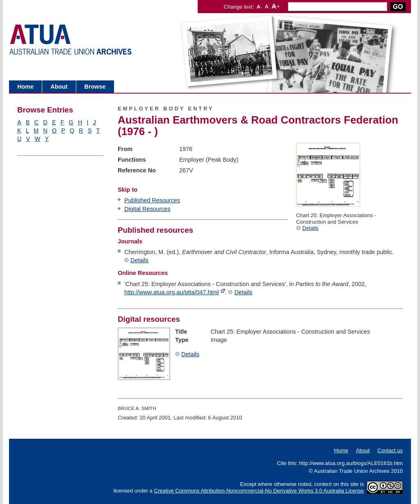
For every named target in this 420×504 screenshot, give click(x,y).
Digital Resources (147, 209)
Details (310, 228)
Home (25, 87)
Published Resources (152, 200)
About (59, 87)
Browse (95, 87)
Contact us (390, 450)
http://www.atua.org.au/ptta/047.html (171, 292)
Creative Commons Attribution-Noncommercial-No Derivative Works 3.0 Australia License (259, 491)
